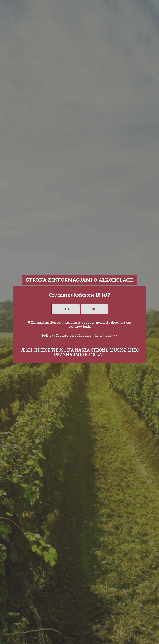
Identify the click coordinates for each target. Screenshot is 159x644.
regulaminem (67, 323)
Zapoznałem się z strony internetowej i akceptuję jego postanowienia (81, 325)
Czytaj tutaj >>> (106, 335)
